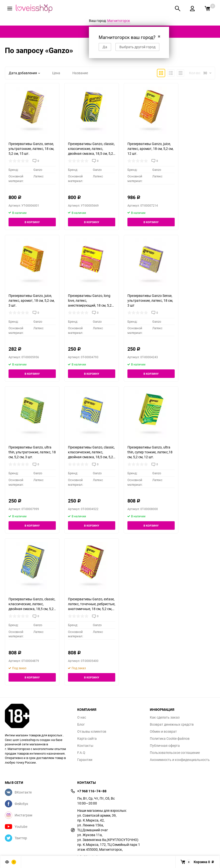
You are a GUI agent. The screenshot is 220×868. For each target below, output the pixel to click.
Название (80, 73)
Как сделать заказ (165, 717)
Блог (81, 724)
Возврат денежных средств (172, 724)
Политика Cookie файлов (170, 739)
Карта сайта (87, 739)
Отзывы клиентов (92, 731)
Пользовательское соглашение (175, 753)
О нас (82, 717)
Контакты (85, 746)
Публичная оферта (165, 746)
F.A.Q (81, 753)
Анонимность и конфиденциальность (180, 760)
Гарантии (85, 760)
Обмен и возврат (163, 731)
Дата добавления (24, 73)
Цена (56, 73)
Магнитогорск (119, 21)
